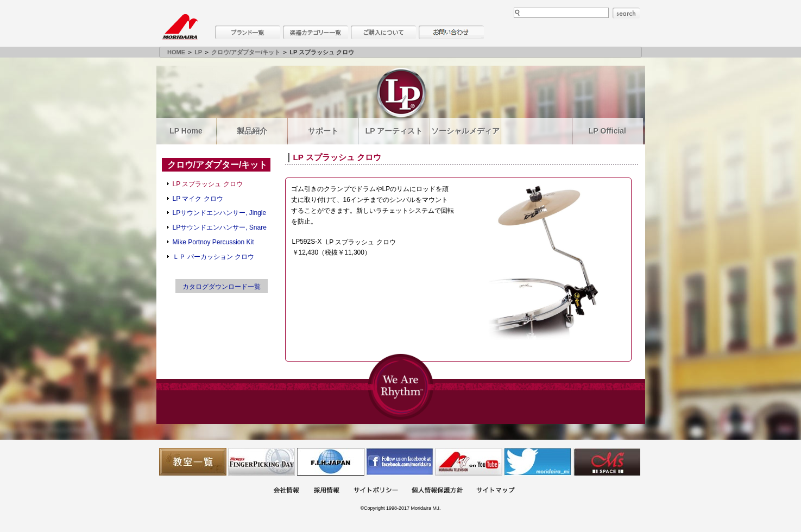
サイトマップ (495, 491)
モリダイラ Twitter (538, 462)
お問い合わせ (451, 32)
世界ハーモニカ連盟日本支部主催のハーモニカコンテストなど (331, 462)
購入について (383, 32)
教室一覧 (193, 462)
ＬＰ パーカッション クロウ (214, 257)
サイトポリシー (376, 491)
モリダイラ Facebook (400, 462)
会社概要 (286, 491)
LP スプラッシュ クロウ (208, 184)
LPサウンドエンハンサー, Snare (220, 227)
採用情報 (326, 491)
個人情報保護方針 (437, 491)
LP (198, 52)
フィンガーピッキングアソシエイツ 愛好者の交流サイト (262, 462)
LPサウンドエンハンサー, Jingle (220, 213)
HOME (176, 52)
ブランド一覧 (248, 32)
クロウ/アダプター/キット (246, 52)
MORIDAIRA (180, 27)
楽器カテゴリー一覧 (316, 32)
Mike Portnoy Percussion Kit (213, 242)
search (626, 13)
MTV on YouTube (469, 462)
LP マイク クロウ (198, 199)
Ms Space (607, 462)
